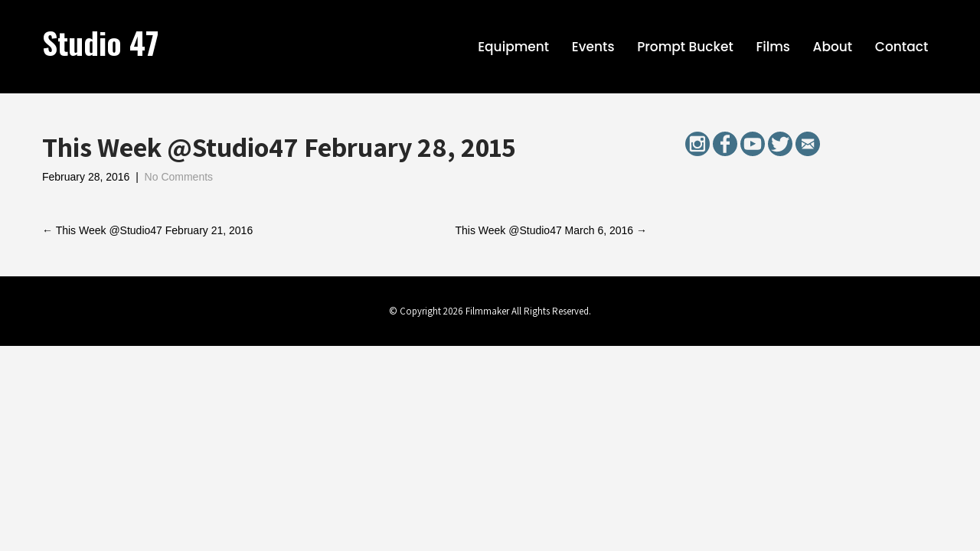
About (833, 47)
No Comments (179, 177)
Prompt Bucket (685, 47)
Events (593, 47)
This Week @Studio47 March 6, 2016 (551, 230)
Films (773, 47)
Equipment (513, 47)
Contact (902, 47)
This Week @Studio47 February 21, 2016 (147, 230)
